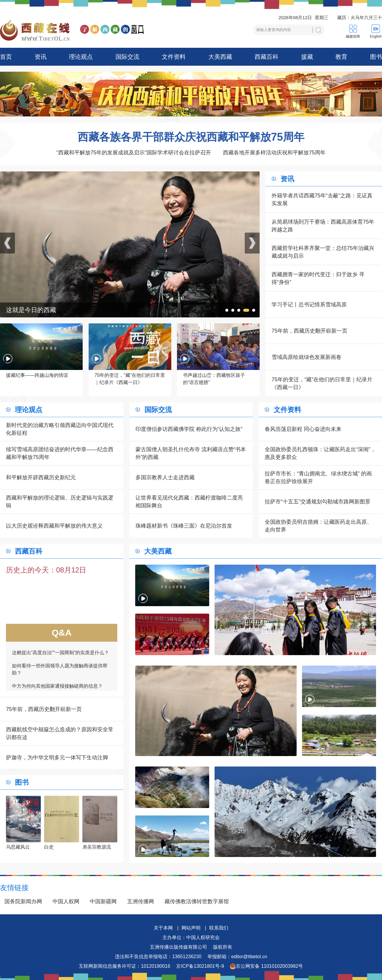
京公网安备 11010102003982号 (266, 966)
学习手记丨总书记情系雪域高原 (309, 305)
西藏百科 (267, 57)
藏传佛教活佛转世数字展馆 (197, 901)
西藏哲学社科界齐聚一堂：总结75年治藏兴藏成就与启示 (323, 252)
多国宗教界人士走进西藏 (165, 477)
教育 (341, 57)
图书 (376, 57)
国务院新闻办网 (23, 901)
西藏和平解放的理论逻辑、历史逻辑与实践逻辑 (60, 502)
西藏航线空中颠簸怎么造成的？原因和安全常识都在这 (60, 733)
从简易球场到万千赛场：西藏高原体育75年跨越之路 (323, 226)
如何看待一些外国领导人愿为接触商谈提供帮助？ (60, 649)
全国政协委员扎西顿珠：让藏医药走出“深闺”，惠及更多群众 (320, 453)
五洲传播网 (141, 901)
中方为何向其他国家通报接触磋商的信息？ (57, 666)
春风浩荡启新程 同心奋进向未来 (303, 429)
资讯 (41, 57)
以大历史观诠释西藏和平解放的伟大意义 (54, 526)
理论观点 (81, 57)
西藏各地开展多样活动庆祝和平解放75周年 (274, 153)
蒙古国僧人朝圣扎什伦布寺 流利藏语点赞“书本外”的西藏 (191, 453)
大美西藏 (220, 57)
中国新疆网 (103, 901)
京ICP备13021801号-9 (200, 966)
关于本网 (163, 928)
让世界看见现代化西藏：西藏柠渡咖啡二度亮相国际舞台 (189, 502)
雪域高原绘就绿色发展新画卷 (306, 357)
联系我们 (219, 928)
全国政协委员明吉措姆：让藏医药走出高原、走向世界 (318, 526)
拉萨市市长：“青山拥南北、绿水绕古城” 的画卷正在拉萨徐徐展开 (318, 477)
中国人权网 (66, 901)
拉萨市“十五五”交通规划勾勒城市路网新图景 (318, 502)
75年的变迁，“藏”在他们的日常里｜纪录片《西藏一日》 (322, 383)
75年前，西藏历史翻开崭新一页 (309, 331)
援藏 (307, 57)
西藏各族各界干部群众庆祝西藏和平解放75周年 (191, 137)
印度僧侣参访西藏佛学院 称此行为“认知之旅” (189, 429)
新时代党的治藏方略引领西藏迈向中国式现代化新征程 (60, 429)
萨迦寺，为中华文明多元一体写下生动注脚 (57, 758)
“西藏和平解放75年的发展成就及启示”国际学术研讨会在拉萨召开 (134, 153)
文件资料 (174, 57)
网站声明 (191, 928)
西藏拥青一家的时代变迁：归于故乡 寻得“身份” (318, 278)
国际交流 (127, 57)
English (376, 36)
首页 (6, 57)
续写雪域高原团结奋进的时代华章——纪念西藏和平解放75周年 (60, 453)
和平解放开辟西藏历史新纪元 (41, 477)
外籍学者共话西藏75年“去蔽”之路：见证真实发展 (322, 199)
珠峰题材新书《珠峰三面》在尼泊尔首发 (184, 526)
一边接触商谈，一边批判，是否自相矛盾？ (57, 679)
